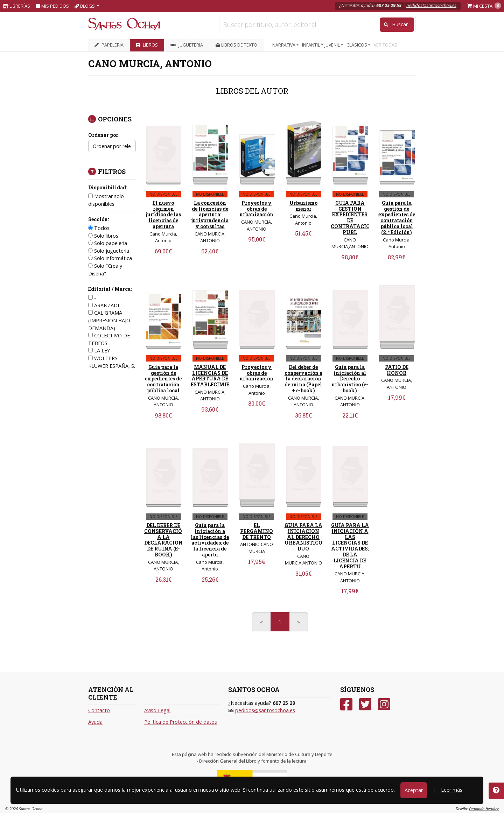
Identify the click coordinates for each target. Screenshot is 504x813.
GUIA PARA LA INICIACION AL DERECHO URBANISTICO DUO (303, 537)
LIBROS (147, 45)
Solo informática (110, 258)
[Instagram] (384, 704)
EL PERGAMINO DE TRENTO (257, 531)
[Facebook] (346, 704)
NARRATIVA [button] (284, 45)
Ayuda (95, 722)
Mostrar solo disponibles (106, 200)
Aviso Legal (157, 710)
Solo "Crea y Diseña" (105, 270)
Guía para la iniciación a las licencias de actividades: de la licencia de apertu (210, 540)
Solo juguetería (109, 251)
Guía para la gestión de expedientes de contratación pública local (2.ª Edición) (397, 218)
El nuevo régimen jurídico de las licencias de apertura (163, 215)
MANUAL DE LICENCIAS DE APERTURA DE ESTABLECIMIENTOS (217, 376)
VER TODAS (386, 45)
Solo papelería (108, 243)
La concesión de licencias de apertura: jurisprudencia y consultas (210, 215)
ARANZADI (104, 305)
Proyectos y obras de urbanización (257, 209)
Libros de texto (236, 45)
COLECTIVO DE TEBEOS (109, 339)
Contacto (99, 710)
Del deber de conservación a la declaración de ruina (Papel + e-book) (303, 379)
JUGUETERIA (187, 45)
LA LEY (99, 351)
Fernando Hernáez (484, 809)
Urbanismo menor (303, 206)
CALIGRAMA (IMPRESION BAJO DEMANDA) (109, 320)
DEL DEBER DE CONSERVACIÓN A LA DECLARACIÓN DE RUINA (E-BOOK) (165, 540)
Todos (99, 228)
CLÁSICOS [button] (357, 45)
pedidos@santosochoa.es (431, 5)
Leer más (452, 790)
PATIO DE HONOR (397, 370)
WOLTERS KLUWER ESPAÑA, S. (112, 362)
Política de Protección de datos (181, 722)
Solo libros (103, 236)
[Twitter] (365, 704)
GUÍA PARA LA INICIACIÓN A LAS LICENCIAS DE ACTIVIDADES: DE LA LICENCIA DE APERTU (350, 546)
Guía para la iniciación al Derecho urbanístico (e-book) (350, 379)
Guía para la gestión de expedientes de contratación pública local (163, 379)
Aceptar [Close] (414, 790)
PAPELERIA (109, 45)
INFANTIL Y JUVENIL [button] (321, 45)
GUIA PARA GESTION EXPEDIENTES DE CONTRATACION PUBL (352, 218)
